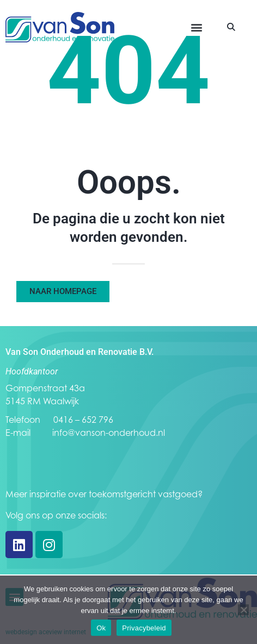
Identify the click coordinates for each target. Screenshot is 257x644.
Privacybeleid (144, 628)
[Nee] (243, 610)
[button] (197, 27)
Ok (101, 628)
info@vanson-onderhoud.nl (109, 433)
